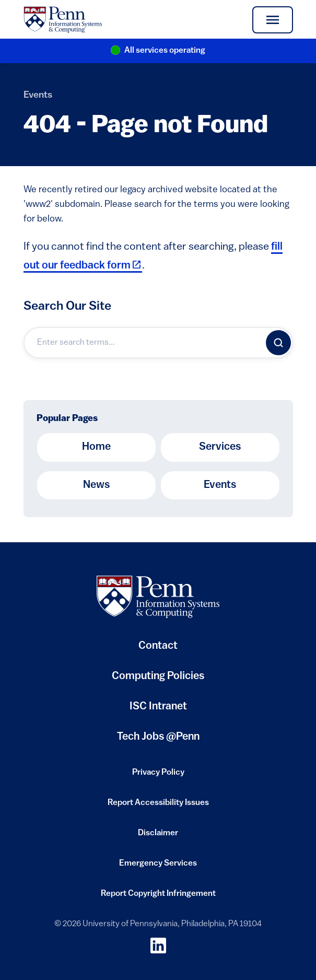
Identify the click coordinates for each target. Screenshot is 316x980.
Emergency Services (158, 867)
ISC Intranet (158, 711)
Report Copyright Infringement (158, 897)
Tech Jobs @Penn (158, 737)
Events (38, 95)
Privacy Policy (158, 776)
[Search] (278, 343)
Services (220, 447)
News (96, 485)
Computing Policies (158, 680)
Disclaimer (158, 836)
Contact (158, 646)
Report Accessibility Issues (158, 806)
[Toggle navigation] (272, 20)
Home (96, 447)
